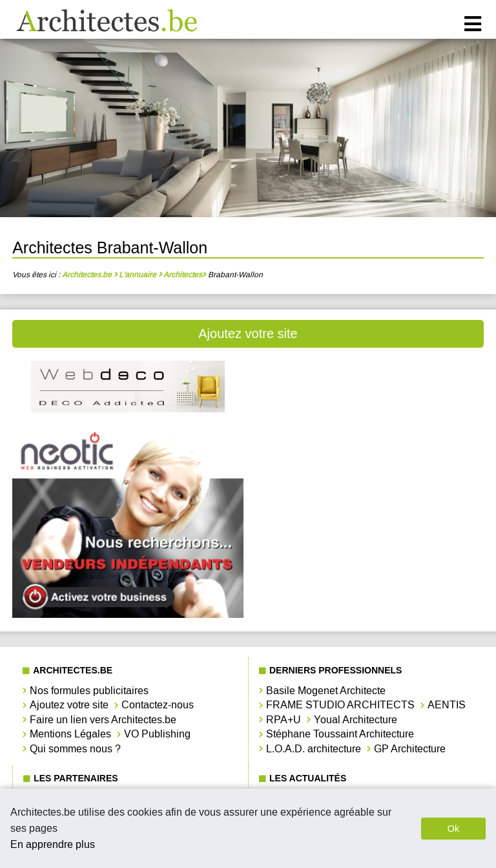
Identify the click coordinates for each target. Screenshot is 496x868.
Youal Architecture (356, 720)
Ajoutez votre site (248, 333)
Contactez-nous (158, 705)
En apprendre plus (53, 844)
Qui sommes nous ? (75, 749)
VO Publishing (157, 734)
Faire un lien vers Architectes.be (103, 720)
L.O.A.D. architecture (314, 749)
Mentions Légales (70, 734)
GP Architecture (410, 749)
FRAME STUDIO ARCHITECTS (340, 705)
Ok (453, 828)
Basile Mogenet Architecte (326, 691)
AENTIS (447, 705)
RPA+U (284, 720)
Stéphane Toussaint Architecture (340, 734)
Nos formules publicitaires (89, 691)
